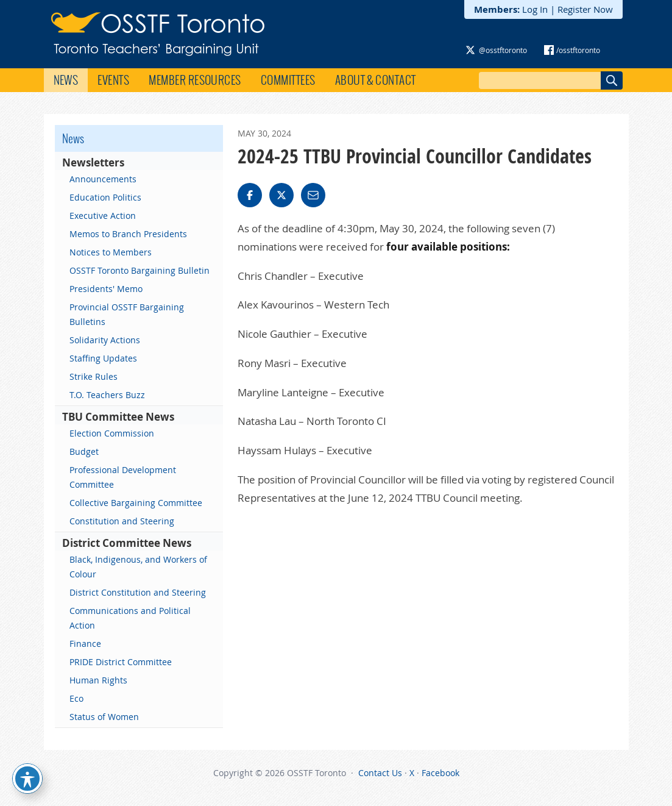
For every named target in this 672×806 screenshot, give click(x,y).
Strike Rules (94, 376)
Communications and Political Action (130, 618)
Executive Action (103, 216)
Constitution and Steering (122, 521)
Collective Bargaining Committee (136, 503)
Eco (76, 698)
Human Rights (98, 680)
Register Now (585, 9)
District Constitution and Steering (138, 592)
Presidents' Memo (106, 289)
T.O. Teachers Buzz (107, 395)
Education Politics (105, 197)
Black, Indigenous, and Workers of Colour (138, 567)
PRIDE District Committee (121, 662)
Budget (84, 451)
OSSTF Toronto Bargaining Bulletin (140, 270)
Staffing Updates (103, 358)
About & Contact (376, 80)
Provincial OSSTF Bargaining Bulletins (127, 314)
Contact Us (380, 773)
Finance (85, 644)
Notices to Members (111, 252)
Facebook (440, 773)
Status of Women (104, 717)
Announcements (103, 179)
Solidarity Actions (105, 340)
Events (113, 80)
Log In (535, 9)
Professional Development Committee (123, 477)
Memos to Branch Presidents (128, 234)
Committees (288, 80)
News (66, 80)
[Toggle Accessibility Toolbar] (27, 779)
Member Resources (195, 80)
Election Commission (112, 433)
